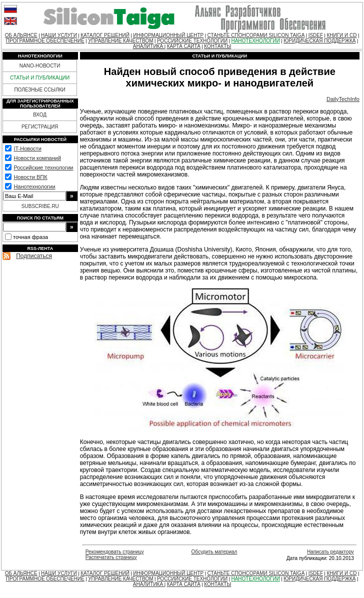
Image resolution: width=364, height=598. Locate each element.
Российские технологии (43, 167)
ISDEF (316, 35)
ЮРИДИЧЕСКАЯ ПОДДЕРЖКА (319, 41)
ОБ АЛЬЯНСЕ (21, 35)
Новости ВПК (30, 177)
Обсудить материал (214, 552)
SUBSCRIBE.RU (40, 206)
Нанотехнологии (34, 186)
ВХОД (40, 115)
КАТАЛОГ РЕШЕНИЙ (105, 35)
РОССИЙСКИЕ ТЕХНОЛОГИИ (192, 41)
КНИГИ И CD (341, 35)
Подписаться (34, 256)
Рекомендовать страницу (115, 552)
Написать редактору (330, 552)
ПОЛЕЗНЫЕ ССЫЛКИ (39, 90)
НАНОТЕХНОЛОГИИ (255, 41)
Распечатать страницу (111, 557)
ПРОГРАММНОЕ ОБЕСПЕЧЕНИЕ (45, 41)
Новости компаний (37, 158)
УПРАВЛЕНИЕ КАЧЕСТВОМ (120, 41)
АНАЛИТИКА (149, 46)
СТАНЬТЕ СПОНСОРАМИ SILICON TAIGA (256, 35)
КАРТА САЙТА (184, 46)
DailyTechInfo (343, 99)
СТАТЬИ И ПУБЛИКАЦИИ (40, 78)
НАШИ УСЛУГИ (59, 35)
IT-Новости (27, 148)
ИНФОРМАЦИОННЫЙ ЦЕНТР (168, 35)
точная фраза (30, 237)
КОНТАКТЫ (217, 46)
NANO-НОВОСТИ (40, 66)
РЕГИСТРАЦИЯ (40, 127)
